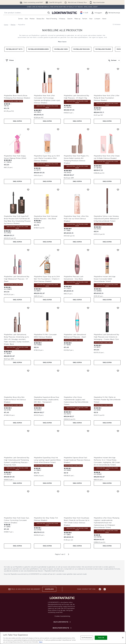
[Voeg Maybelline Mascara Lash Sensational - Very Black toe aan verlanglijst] (88, 244)
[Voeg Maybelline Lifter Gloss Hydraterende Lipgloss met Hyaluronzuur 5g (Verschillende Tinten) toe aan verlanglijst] (88, 361)
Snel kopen (17, 119)
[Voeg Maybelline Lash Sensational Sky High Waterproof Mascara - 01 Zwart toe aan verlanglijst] (28, 244)
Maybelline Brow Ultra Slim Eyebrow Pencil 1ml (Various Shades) (15, 390)
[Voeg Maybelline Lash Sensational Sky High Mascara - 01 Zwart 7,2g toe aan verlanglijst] (88, 69)
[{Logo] (65, 13)
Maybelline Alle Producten (62, 30)
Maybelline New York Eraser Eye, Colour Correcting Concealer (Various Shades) (17, 507)
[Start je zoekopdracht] (27, 13)
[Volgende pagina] (69, 539)
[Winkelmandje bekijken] (113, 13)
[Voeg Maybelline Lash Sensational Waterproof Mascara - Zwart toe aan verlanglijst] (88, 300)
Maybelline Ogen (61, 49)
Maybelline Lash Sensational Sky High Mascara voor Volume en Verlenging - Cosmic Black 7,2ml (106, 329)
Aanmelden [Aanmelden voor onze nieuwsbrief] (49, 575)
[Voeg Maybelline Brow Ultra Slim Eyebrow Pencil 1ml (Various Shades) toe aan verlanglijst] (28, 361)
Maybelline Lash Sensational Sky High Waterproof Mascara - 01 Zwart (17, 273)
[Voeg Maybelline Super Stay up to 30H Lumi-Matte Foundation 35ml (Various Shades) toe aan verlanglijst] (58, 127)
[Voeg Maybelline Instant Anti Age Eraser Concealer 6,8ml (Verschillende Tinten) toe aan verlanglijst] (118, 244)
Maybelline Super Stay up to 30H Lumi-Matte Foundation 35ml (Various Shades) (47, 156)
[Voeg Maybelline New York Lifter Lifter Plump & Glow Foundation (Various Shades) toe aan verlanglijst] (118, 69)
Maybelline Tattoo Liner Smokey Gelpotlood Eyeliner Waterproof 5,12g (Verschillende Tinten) (106, 215)
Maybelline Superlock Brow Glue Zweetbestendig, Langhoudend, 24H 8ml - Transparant (47, 390)
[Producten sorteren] (114, 60)
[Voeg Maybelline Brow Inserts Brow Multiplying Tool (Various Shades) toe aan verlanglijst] (28, 69)
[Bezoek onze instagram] (105, 575)
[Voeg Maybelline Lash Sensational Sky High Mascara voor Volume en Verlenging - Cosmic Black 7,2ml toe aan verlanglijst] (118, 300)
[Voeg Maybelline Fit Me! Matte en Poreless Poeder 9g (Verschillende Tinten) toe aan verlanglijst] (118, 361)
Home (6, 25)
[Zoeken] (49, 13)
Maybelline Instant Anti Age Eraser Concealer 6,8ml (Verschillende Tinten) (105, 273)
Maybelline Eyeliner (103, 49)
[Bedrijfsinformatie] (62, 613)
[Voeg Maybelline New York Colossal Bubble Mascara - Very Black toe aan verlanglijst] (58, 186)
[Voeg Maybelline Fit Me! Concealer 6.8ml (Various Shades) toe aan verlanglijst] (58, 300)
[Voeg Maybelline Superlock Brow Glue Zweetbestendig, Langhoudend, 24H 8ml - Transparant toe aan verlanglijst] (58, 361)
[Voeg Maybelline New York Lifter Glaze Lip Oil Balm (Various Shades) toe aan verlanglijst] (118, 127)
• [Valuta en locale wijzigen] (84, 13)
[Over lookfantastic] (62, 619)
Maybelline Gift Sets (14, 49)
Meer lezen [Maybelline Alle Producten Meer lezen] (62, 42)
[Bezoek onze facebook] (100, 575)
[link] (97, 13)
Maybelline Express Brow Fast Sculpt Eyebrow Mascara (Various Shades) (77, 449)
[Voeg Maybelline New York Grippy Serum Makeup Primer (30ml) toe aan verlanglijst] (28, 127)
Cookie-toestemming (62, 602)
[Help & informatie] (62, 607)
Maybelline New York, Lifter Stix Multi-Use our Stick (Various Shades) (76, 215)
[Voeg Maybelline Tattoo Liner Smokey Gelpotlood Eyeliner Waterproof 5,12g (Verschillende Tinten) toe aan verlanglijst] (118, 186)
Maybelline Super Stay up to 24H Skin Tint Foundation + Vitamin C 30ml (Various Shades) (47, 273)
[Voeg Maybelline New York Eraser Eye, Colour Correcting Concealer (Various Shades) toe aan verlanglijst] (28, 478)
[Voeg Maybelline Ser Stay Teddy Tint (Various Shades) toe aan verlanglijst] (58, 478)
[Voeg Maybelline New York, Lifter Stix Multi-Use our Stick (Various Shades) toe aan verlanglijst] (88, 186)
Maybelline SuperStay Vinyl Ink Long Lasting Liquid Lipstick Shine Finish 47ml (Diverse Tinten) (47, 449)
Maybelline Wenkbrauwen (38, 49)
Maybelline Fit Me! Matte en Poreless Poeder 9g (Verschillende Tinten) (107, 390)
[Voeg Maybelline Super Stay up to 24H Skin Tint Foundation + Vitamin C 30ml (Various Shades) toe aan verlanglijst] (58, 244)
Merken (13, 25)
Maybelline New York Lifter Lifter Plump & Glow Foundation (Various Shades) (107, 98)
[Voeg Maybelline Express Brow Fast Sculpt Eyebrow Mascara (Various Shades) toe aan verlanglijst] (88, 420)
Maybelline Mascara (82, 49)
